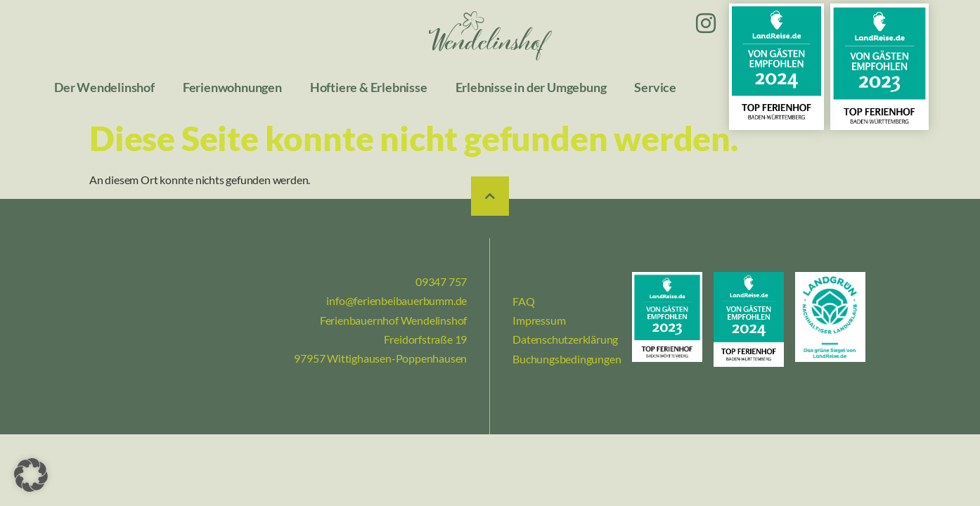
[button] (31, 475)
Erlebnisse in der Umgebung (531, 87)
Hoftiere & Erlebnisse (369, 87)
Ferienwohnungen (232, 87)
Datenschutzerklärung (565, 339)
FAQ (523, 301)
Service (655, 87)
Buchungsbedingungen (567, 359)
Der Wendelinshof (104, 87)
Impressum (539, 320)
